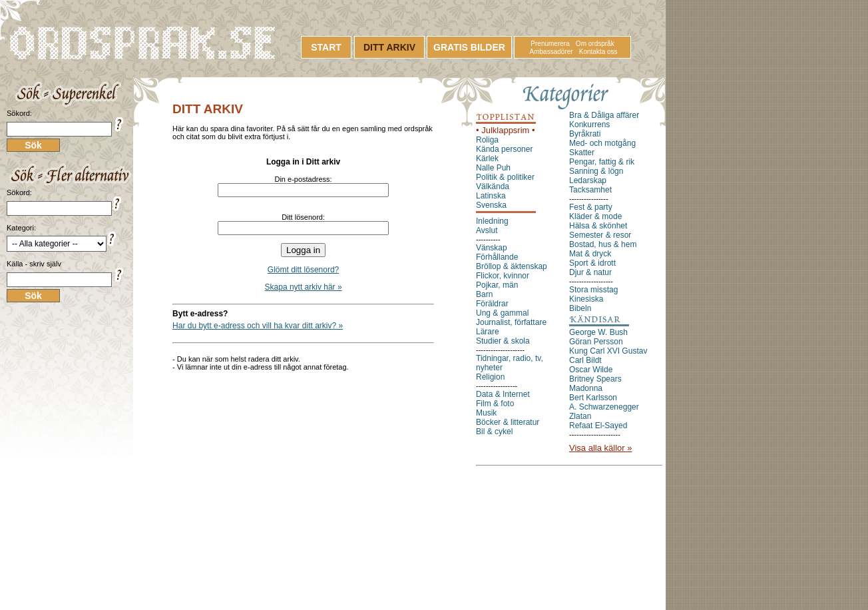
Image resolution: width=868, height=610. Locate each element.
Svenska (491, 205)
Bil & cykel (494, 432)
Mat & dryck (590, 254)
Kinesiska (586, 299)
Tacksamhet (590, 190)
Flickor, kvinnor (503, 276)
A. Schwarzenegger (604, 407)
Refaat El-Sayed (598, 426)
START (326, 47)
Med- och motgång (602, 143)
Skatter (582, 152)
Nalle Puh (493, 168)
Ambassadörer (551, 52)
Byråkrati (585, 134)
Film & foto (495, 404)
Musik (486, 413)
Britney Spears (595, 379)
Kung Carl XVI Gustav (608, 351)
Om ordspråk (595, 44)
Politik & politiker (505, 177)
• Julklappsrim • (506, 130)
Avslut (487, 230)
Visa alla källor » (600, 448)
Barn (484, 294)
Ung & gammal (502, 313)
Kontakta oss (598, 52)
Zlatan (580, 416)
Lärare (488, 332)
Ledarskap (588, 180)
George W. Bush (598, 332)
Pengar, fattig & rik (602, 162)
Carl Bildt (585, 360)
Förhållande (497, 257)
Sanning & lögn (596, 171)
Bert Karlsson (593, 398)
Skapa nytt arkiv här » (304, 287)
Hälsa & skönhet (598, 226)
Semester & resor (600, 235)
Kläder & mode (595, 216)
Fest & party (591, 207)
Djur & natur (590, 272)
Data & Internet (503, 394)
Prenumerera (550, 44)
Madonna (586, 388)
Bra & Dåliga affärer (604, 115)
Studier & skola (503, 341)
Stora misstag (593, 290)
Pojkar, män (497, 285)
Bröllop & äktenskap (512, 266)
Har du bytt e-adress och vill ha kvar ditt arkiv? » (258, 326)
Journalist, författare (511, 322)
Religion (490, 377)
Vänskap (492, 248)
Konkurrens (589, 125)
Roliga (487, 140)
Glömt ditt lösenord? (303, 270)
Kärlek (487, 158)
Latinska (491, 196)
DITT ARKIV (389, 47)
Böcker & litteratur (508, 422)
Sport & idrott (592, 263)
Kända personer (504, 149)
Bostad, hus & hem (603, 244)
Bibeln (580, 308)
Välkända (493, 186)
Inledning (492, 221)
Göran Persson (596, 342)
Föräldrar (492, 304)
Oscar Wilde (591, 370)
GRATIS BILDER (469, 47)
